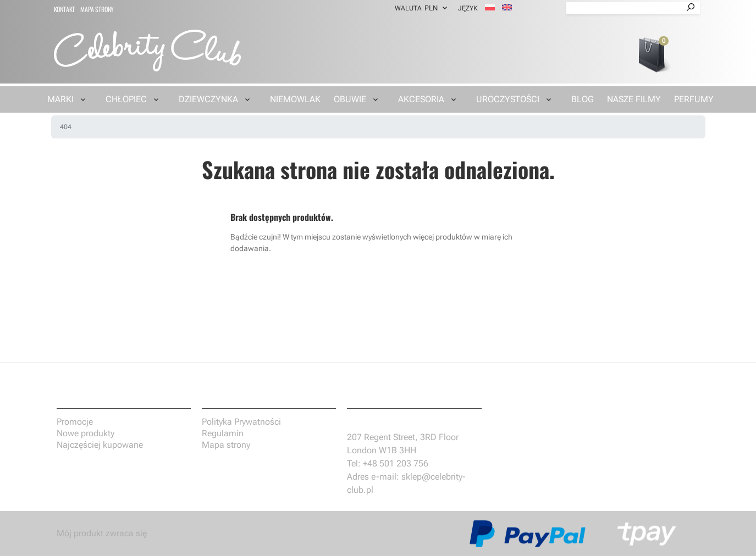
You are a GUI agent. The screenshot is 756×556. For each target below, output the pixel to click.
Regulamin (223, 433)
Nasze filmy (634, 99)
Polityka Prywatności (241, 422)
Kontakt (65, 9)
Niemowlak (295, 99)
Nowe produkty (85, 433)
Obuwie (350, 99)
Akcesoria (421, 99)
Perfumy (694, 99)
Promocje (75, 422)
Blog (583, 99)
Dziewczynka (208, 99)
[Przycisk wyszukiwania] (691, 8)
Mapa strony (97, 9)
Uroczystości (508, 99)
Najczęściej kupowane (100, 445)
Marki (60, 99)
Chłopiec (126, 99)
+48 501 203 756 (396, 463)
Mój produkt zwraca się (102, 533)
